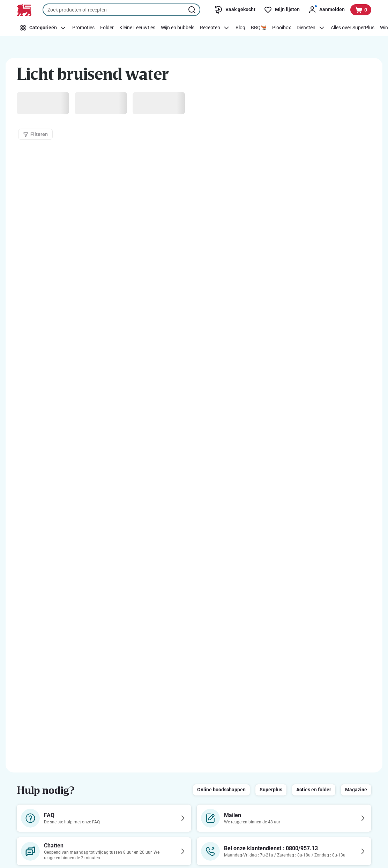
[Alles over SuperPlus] (353, 28)
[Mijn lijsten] (282, 10)
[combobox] (121, 10)
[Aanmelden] (326, 10)
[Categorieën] (43, 28)
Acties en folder (314, 790)
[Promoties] (83, 28)
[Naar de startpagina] (24, 10)
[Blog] (240, 28)
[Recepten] (215, 28)
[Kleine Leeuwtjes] (137, 28)
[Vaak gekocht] (235, 10)
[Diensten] (311, 28)
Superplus (271, 790)
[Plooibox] (282, 28)
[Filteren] (35, 134)
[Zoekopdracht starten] (193, 10)
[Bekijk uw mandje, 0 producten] (361, 10)
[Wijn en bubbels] (178, 28)
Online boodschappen (221, 790)
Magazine (356, 790)
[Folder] (107, 28)
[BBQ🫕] (259, 28)
